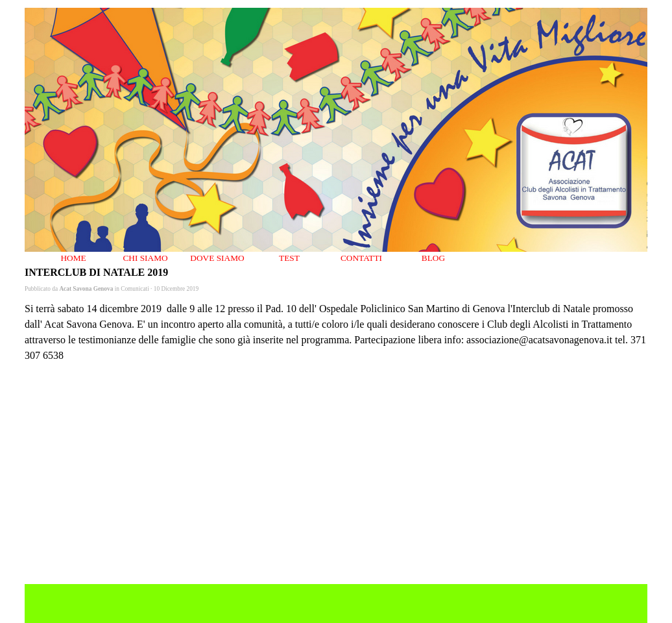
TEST (289, 258)
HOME (73, 258)
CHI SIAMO (145, 258)
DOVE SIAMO (217, 258)
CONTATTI (361, 258)
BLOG (433, 258)
